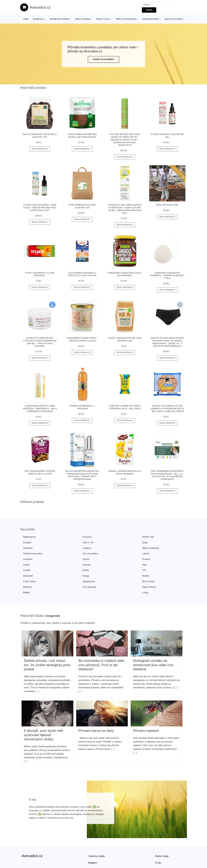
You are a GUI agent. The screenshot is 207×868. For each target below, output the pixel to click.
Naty (69, 559)
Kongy (112, 564)
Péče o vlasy (103, 19)
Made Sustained (32, 548)
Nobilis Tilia (115, 537)
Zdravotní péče (151, 19)
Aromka (28, 559)
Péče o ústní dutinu (126, 19)
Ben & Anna (115, 569)
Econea (113, 553)
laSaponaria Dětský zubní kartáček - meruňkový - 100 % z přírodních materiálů (40, 408)
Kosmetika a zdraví (60, 19)
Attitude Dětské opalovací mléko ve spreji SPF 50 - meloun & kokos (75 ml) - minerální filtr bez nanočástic (125, 140)
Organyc (156, 542)
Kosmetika (38, 19)
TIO (26, 564)
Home (26, 19)
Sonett (70, 553)
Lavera (156, 548)
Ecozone (71, 537)
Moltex (113, 575)
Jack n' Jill (29, 542)
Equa (69, 542)
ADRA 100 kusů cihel (167, 205)
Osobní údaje (162, 838)
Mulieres (156, 569)
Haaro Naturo (73, 575)
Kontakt (159, 851)
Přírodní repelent (146, 713)
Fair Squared (30, 575)
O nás (158, 845)
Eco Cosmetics (117, 548)
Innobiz (113, 559)
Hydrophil (71, 564)
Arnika (155, 553)
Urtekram (114, 542)
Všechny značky (97, 838)
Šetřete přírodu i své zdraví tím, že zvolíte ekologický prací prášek (47, 647)
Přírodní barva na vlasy (96, 713)
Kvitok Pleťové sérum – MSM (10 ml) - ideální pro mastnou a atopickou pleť (40, 208)
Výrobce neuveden (76, 548)
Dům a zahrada (83, 19)
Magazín (93, 845)
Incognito (28, 553)
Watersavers (30, 537)
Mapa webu (94, 851)
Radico (156, 564)
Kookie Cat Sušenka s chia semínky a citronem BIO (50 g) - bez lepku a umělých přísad (167, 408)
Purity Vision (30, 569)
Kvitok (155, 559)
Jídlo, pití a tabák (174, 19)
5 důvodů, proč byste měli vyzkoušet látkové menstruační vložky (43, 717)
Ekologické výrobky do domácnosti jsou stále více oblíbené (153, 647)
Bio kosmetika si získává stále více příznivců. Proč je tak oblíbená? (101, 647)
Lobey (155, 575)
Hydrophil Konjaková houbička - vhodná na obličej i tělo (167, 276)
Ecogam (156, 537)
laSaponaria (73, 569)
